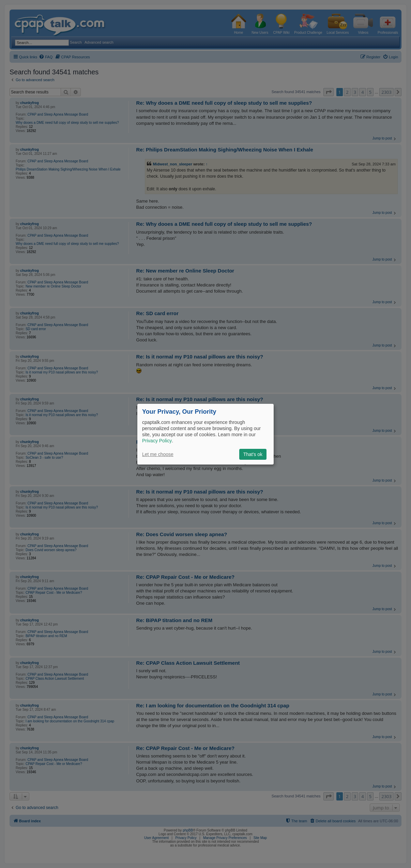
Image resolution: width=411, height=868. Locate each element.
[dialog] (205, 434)
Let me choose (158, 454)
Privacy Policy (157, 441)
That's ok (253, 454)
